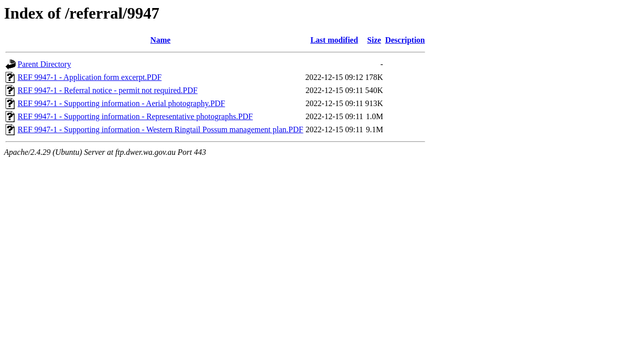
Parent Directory (44, 64)
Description (405, 40)
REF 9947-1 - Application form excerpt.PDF (90, 77)
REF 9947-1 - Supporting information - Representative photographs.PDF (135, 116)
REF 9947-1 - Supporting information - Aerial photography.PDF (121, 103)
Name (160, 40)
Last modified (334, 40)
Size (374, 40)
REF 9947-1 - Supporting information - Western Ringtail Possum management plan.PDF (160, 129)
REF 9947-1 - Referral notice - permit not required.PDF (108, 90)
